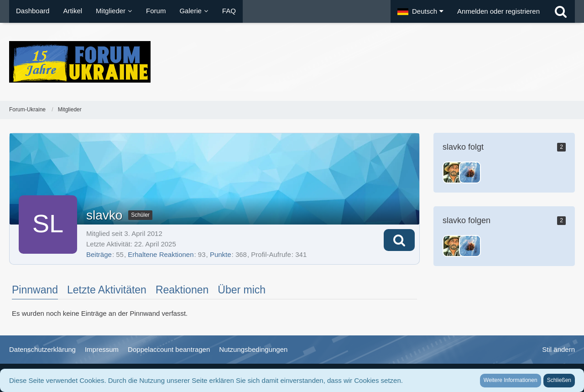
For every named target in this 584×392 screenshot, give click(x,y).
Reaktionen (182, 290)
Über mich (242, 290)
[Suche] (561, 11)
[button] (420, 11)
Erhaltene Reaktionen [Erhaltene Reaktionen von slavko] (161, 254)
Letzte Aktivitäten (107, 290)
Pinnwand (35, 290)
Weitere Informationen (511, 380)
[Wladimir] (470, 172)
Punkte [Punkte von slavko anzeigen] (221, 254)
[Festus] (454, 172)
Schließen (559, 380)
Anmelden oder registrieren (498, 11)
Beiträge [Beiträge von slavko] (99, 254)
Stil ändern (558, 349)
